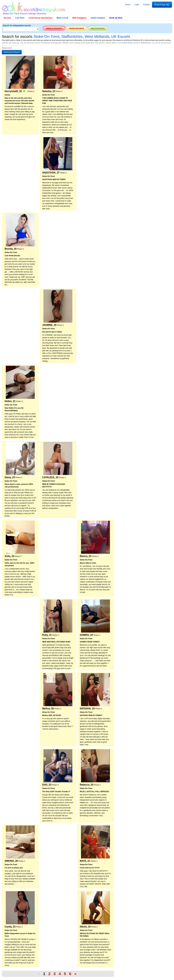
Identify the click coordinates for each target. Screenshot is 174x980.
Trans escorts (77, 29)
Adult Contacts (98, 18)
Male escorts (98, 29)
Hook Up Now (116, 18)
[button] (12, 52)
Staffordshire (72, 37)
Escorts (7, 18)
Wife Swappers (79, 18)
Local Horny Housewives (40, 18)
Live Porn (20, 18)
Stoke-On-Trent (46, 37)
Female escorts (54, 29)
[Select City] (21, 29)
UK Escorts (121, 37)
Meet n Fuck (62, 18)
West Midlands (97, 37)
